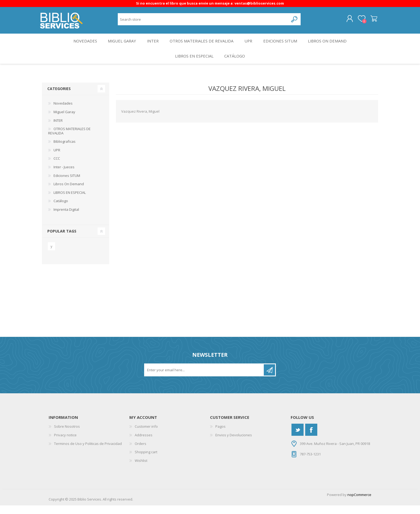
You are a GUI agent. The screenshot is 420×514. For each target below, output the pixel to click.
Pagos (220, 435)
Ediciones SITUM (283, 45)
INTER (152, 45)
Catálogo (236, 63)
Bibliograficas (65, 150)
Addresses (144, 443)
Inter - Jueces (64, 175)
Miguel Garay (119, 45)
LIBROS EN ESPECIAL (193, 63)
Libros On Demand (332, 45)
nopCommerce (359, 503)
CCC (57, 167)
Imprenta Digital (66, 218)
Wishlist (141, 469)
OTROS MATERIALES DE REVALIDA (201, 45)
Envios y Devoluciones (234, 443)
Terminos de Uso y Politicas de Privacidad (88, 452)
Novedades (80, 45)
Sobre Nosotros (67, 435)
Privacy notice (65, 443)
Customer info (146, 435)
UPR (250, 45)
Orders (140, 452)
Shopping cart (372, 20)
